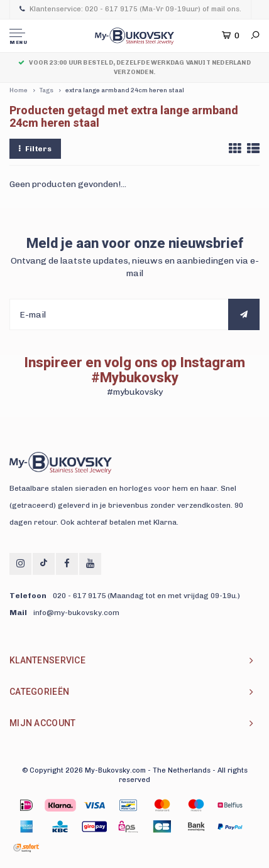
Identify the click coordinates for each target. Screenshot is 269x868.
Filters (35, 149)
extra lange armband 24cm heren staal (125, 90)
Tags (47, 90)
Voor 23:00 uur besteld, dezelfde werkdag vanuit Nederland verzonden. (134, 67)
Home (19, 90)
